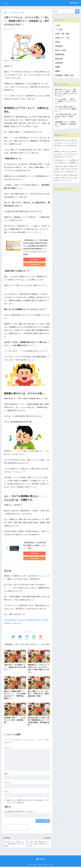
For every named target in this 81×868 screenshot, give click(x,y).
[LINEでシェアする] (34, 637)
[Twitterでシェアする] (13, 637)
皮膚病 (58, 68)
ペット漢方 (59, 30)
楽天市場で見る (32, 259)
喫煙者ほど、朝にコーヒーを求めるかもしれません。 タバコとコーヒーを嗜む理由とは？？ (66, 146)
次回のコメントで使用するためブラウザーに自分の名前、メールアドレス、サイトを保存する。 (28, 802)
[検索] (77, 11)
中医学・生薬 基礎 (21, 644)
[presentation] (16, 828)
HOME (40, 860)
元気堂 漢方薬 (10, 3)
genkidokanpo (72, 148)
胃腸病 (48, 644)
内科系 (58, 43)
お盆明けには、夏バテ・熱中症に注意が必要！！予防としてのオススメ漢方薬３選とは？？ (66, 171)
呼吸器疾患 (59, 47)
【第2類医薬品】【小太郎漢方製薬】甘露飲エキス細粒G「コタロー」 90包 (35, 545)
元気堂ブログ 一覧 (37, 644)
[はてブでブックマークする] (27, 637)
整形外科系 (59, 60)
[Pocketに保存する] (41, 637)
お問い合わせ (74, 3)
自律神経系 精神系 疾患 (65, 77)
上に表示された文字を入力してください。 (20, 812)
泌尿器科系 (59, 64)
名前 (7, 774)
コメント (8, 748)
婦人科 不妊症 (61, 51)
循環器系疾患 (60, 55)
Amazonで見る (32, 264)
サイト (7, 792)
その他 (58, 25)
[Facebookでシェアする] (20, 637)
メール (8, 783)
